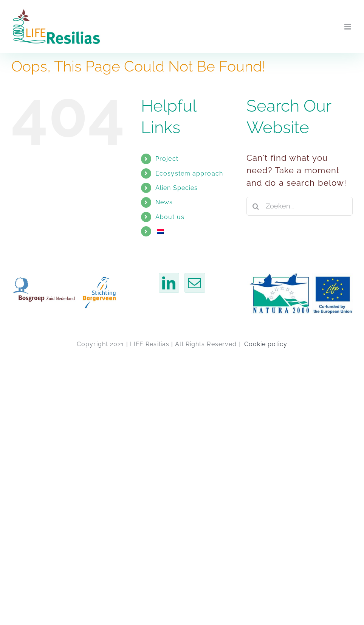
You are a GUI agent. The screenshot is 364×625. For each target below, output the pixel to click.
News (164, 202)
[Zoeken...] (300, 206)
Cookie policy (266, 344)
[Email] (195, 283)
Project (167, 159)
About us (170, 217)
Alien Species (177, 188)
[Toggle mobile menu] (349, 27)
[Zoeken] (256, 206)
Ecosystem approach (189, 173)
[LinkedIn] (169, 283)
